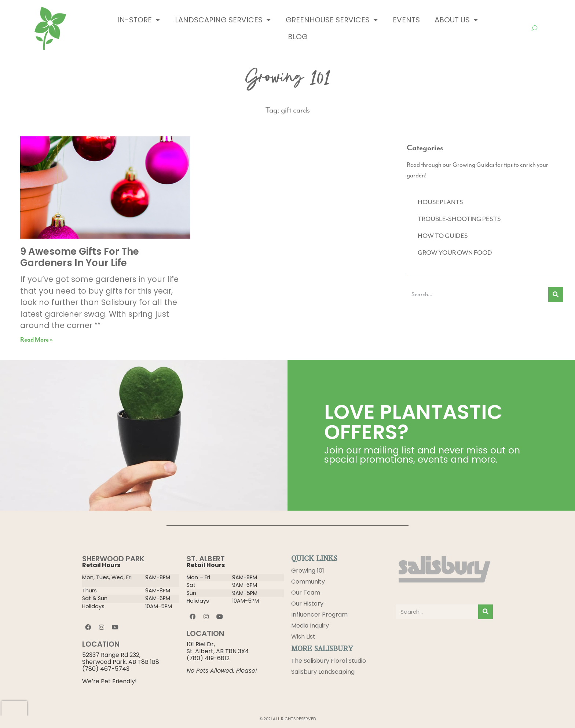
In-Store (139, 20)
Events (406, 20)
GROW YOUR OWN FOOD (455, 253)
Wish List (303, 637)
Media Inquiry (310, 626)
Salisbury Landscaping (323, 672)
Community (308, 582)
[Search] (556, 295)
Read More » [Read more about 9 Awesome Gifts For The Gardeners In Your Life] (36, 340)
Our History (307, 604)
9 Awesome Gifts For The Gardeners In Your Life (80, 257)
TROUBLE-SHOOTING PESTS (459, 219)
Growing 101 (308, 571)
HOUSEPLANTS (440, 202)
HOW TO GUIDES (443, 236)
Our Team (306, 593)
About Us (456, 20)
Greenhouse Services (332, 20)
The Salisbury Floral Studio (329, 661)
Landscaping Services (223, 20)
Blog (298, 37)
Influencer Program (319, 615)
